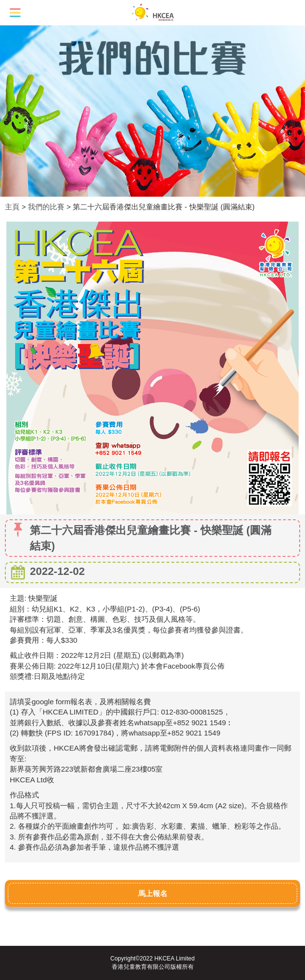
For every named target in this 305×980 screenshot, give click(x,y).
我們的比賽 (46, 207)
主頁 (12, 207)
